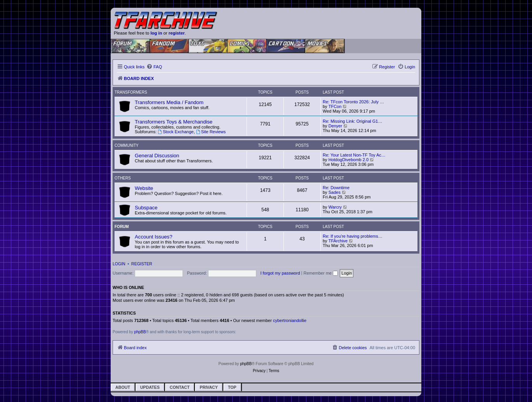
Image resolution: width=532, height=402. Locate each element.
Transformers (131, 92)
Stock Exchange (176, 132)
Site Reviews (211, 132)
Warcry (335, 207)
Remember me (321, 273)
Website (144, 188)
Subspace (146, 208)
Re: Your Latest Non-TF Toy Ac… (354, 155)
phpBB (140, 332)
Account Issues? (154, 237)
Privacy (209, 387)
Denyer (335, 126)
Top (232, 387)
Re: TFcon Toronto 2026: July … (353, 102)
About (123, 387)
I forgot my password (280, 273)
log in (156, 33)
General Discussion (157, 156)
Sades (335, 192)
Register (142, 264)
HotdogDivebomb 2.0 (349, 160)
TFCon (335, 106)
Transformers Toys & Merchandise (174, 122)
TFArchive (338, 241)
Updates (150, 387)
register (177, 33)
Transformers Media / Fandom (169, 102)
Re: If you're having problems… (353, 236)
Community (127, 145)
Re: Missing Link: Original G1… (352, 121)
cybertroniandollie (290, 320)
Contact (180, 387)
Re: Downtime (336, 188)
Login (119, 264)
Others (123, 178)
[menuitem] (154, 67)
